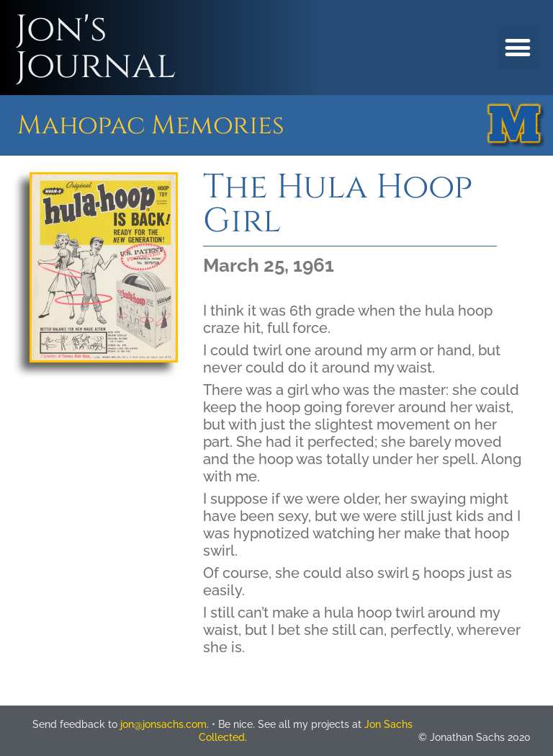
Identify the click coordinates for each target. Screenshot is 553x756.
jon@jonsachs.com (163, 724)
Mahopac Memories (151, 125)
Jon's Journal (95, 48)
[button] (518, 48)
